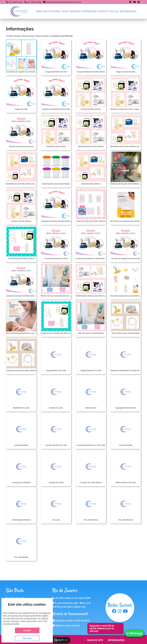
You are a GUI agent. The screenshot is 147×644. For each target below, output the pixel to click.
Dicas (65, 11)
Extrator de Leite (56, 408)
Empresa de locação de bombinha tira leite (128, 184)
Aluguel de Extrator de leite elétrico (56, 221)
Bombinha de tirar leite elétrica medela (22, 184)
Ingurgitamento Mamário (126, 408)
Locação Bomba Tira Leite (56, 445)
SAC (117, 11)
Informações (128, 11)
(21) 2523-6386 (82, 598)
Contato (103, 11)
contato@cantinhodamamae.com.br (64, 2)
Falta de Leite (91, 408)
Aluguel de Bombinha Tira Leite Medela (127, 371)
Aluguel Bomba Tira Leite (91, 371)
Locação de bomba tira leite (56, 259)
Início (40, 11)
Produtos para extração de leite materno (58, 333)
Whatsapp (134, 633)
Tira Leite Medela (21, 557)
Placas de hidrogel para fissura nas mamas (24, 333)
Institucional (52, 11)
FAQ (112, 11)
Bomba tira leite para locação (21, 146)
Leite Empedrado (21, 445)
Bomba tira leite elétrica (91, 109)
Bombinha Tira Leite (21, 408)
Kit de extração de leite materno (21, 259)
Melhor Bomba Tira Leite (126, 483)
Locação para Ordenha (21, 483)
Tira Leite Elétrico (91, 520)
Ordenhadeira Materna (21, 520)
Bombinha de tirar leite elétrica (91, 146)
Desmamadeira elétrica (91, 184)
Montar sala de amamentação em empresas (59, 296)
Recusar (27, 638)
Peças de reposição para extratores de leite (128, 296)
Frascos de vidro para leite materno (91, 221)
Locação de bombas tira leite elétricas (91, 259)
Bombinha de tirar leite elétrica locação (127, 146)
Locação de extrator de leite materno (21, 296)
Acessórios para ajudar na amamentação (23, 72)
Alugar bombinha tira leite (56, 72)
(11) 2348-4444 (16, 2)
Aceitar (27, 630)
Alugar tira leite (21, 109)
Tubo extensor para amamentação (126, 333)
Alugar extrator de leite (126, 72)
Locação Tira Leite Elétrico (91, 483)
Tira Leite (56, 520)
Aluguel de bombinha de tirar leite (56, 109)
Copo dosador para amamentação (56, 184)
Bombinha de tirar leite (56, 146)
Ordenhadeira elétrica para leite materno (93, 296)
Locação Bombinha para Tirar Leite (91, 445)
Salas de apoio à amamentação (91, 333)
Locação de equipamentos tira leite (126, 259)
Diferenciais (89, 11)
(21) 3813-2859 (34, 2)
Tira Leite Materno (126, 520)
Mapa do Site (95, 640)
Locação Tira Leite (56, 483)
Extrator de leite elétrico (21, 221)
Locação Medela (126, 445)
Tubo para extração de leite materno (21, 371)
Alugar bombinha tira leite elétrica (91, 72)
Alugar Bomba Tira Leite (56, 371)
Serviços (75, 11)
